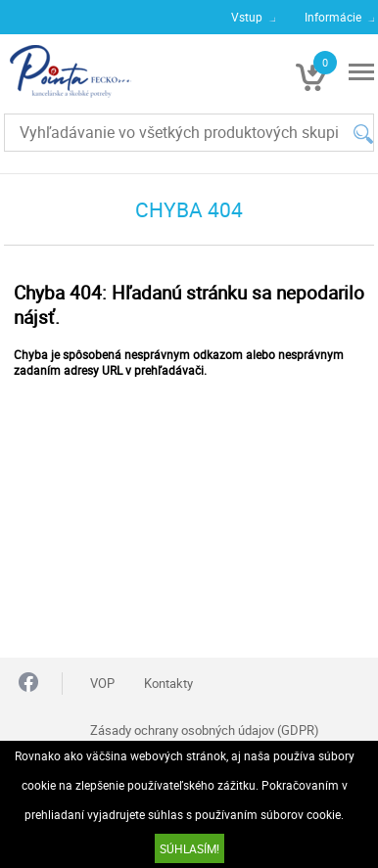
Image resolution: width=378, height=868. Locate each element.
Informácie (333, 17)
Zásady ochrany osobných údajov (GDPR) (205, 730)
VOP (102, 683)
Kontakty (168, 683)
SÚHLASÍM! (189, 848)
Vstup (247, 17)
